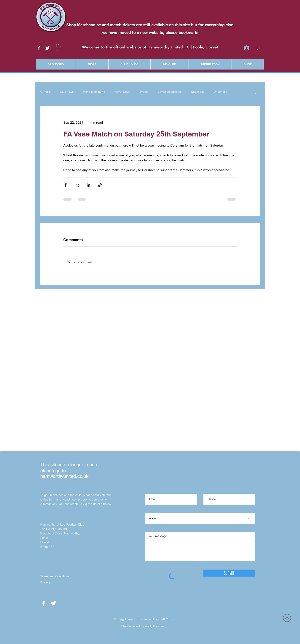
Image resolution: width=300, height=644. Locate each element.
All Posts (45, 92)
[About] (200, 519)
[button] (58, 48)
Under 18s (198, 92)
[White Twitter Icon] (47, 48)
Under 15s (220, 92)
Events (144, 92)
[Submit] (229, 573)
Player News (122, 92)
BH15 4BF (47, 547)
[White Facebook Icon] (39, 48)
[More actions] (234, 123)
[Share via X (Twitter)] (77, 185)
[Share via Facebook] (66, 185)
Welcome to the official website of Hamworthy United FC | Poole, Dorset (150, 47)
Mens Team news (94, 92)
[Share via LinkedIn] (88, 185)
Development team (170, 92)
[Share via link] (100, 185)
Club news (67, 92)
